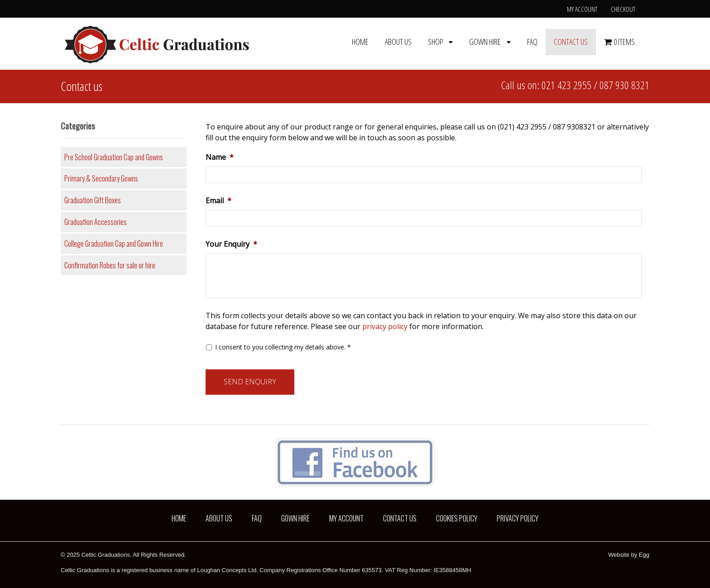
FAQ (532, 42)
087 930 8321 (624, 85)
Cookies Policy (457, 518)
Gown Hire (485, 42)
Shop (436, 42)
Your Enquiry (231, 244)
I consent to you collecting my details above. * (283, 347)
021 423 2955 (566, 85)
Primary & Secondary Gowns (101, 178)
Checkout (623, 9)
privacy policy (385, 326)
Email (218, 201)
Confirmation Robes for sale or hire (110, 265)
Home (360, 42)
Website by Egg (629, 555)
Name (220, 157)
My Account (582, 9)
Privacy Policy (518, 518)
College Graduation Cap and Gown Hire (114, 244)
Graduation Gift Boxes (93, 200)
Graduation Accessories (96, 222)
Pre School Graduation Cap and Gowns (114, 157)
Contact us (571, 42)
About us (398, 42)
